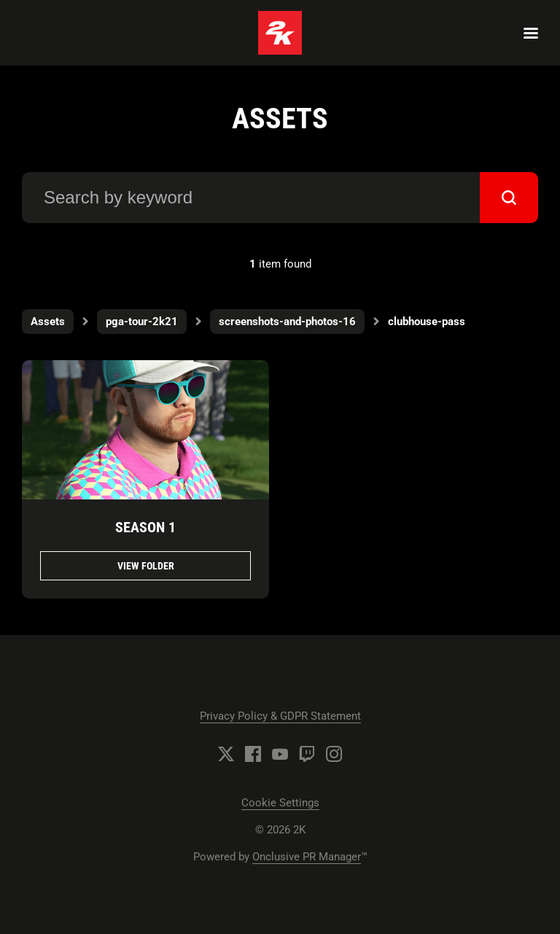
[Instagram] (334, 754)
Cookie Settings (280, 803)
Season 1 (145, 527)
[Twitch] (307, 754)
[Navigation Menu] (531, 33)
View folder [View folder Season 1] (146, 566)
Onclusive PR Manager (307, 857)
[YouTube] (280, 754)
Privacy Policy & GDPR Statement (280, 716)
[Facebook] (253, 754)
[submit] (509, 198)
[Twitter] (226, 754)
